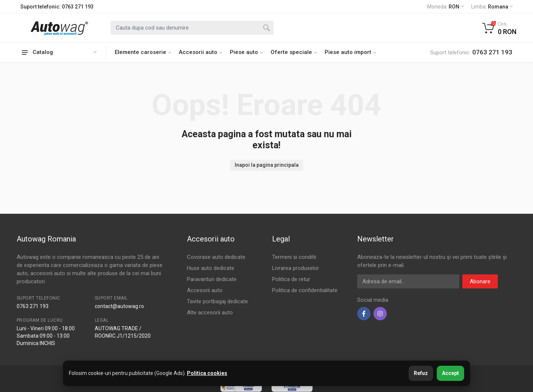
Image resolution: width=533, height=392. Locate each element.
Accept (450, 373)
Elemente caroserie (143, 52)
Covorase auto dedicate (216, 257)
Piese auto (246, 52)
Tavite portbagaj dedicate (217, 301)
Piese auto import (350, 52)
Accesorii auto (200, 52)
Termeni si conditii (294, 257)
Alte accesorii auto (210, 312)
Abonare (480, 281)
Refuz (421, 373)
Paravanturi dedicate (212, 279)
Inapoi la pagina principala (267, 165)
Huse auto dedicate (211, 268)
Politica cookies (207, 373)
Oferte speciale (294, 52)
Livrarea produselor (296, 268)
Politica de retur (291, 279)
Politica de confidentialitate (305, 290)
